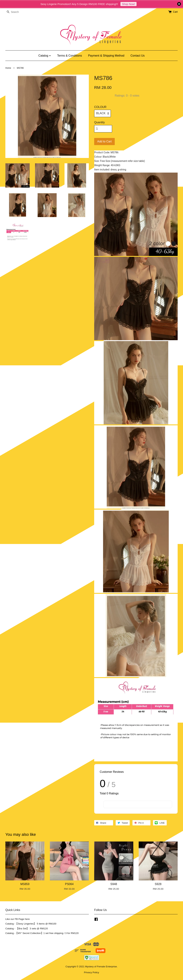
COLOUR (100, 107)
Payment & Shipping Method (106, 56)
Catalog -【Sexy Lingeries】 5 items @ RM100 (31, 924)
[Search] (16, 12)
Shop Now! (128, 4)
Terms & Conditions (70, 56)
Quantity (100, 122)
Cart (175, 12)
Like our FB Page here (18, 919)
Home (8, 68)
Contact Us (138, 56)
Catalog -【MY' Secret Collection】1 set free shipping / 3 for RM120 (42, 933)
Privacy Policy (92, 972)
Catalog (45, 56)
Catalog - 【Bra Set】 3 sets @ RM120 (27, 929)
